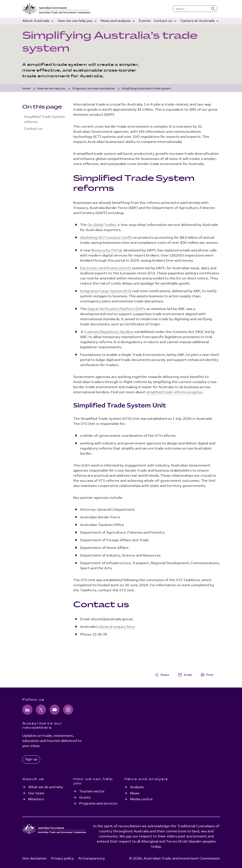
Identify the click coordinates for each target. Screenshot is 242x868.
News (135, 793)
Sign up (31, 759)
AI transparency (91, 859)
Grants (85, 798)
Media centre (141, 799)
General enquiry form (117, 627)
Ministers (36, 799)
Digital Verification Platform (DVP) (116, 309)
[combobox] (191, 9)
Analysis (137, 787)
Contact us (165, 21)
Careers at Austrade (200, 21)
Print (207, 675)
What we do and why (46, 787)
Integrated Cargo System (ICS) (106, 291)
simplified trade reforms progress (174, 392)
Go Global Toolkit (102, 225)
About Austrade (38, 21)
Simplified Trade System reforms (44, 119)
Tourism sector (92, 791)
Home (26, 89)
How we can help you (78, 21)
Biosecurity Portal (106, 250)
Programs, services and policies (93, 89)
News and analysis (118, 21)
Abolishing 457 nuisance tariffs (106, 238)
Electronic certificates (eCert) (106, 268)
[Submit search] (213, 9)
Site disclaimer (35, 859)
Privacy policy (63, 859)
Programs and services (98, 804)
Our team (36, 793)
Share (162, 675)
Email (185, 675)
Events (145, 21)
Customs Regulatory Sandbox (109, 332)
